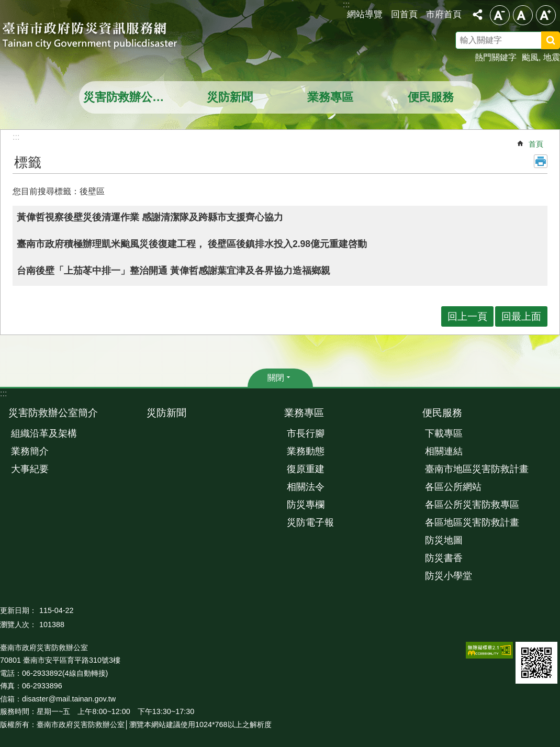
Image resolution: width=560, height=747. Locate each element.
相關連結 (444, 451)
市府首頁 (444, 14)
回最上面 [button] (521, 316)
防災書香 (444, 558)
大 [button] (546, 15)
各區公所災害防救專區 (472, 505)
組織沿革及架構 (44, 433)
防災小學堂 (449, 576)
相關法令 (306, 487)
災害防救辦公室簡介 (131, 97)
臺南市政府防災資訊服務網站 (99, 37)
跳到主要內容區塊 (5, 5)
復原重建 (306, 469)
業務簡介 (30, 451)
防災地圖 (444, 540)
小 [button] (500, 15)
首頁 (536, 144)
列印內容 (541, 161)
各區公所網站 (453, 487)
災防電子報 (310, 522)
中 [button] (523, 15)
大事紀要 (30, 469)
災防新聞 (230, 97)
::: (3, 393)
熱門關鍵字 (496, 57)
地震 (552, 57)
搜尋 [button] (551, 40)
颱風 (530, 57)
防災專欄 (306, 505)
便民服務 (431, 97)
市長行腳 (306, 433)
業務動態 (306, 451)
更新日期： (18, 610)
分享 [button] (477, 15)
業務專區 (330, 97)
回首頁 (404, 14)
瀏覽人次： (18, 625)
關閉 (276, 378)
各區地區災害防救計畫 (472, 522)
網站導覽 (365, 14)
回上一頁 (467, 316)
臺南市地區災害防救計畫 (477, 469)
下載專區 (444, 433)
